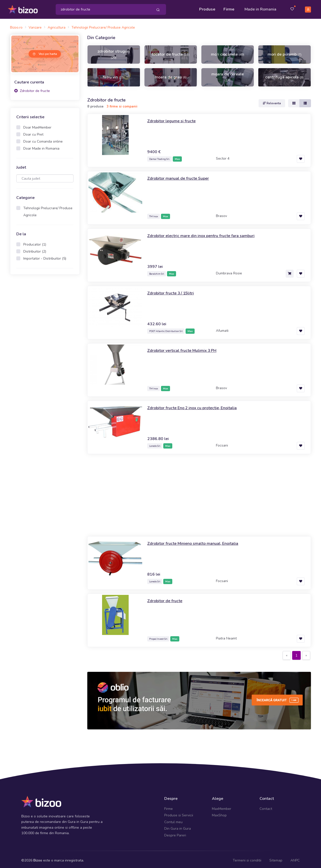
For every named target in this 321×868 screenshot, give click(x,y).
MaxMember (222, 806)
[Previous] (287, 653)
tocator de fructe (171, 52)
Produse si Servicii (179, 813)
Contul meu (173, 820)
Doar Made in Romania (41, 146)
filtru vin (114, 75)
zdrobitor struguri (114, 52)
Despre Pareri (175, 833)
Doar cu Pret (33, 132)
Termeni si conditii (247, 858)
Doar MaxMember (37, 125)
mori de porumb (285, 52)
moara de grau (171, 75)
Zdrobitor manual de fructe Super (181, 176)
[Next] (306, 653)
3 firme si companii (122, 104)
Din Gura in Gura (178, 826)
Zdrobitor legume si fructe (174, 118)
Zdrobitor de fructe (32, 88)
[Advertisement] (199, 493)
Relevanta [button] (272, 101)
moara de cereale (228, 75)
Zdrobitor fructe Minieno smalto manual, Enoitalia (197, 541)
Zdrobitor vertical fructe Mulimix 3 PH (185, 348)
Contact (266, 806)
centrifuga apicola (284, 75)
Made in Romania (260, 8)
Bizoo (38, 858)
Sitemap (276, 858)
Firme (229, 8)
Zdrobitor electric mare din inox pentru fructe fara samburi (206, 233)
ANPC (295, 858)
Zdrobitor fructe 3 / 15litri (173, 290)
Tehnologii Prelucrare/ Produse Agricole (48, 209)
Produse (207, 8)
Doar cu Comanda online (43, 139)
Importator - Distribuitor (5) (45, 256)
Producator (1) (35, 242)
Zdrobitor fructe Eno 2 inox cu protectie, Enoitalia (197, 405)
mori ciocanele (228, 52)
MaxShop (219, 813)
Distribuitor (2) (35, 249)
